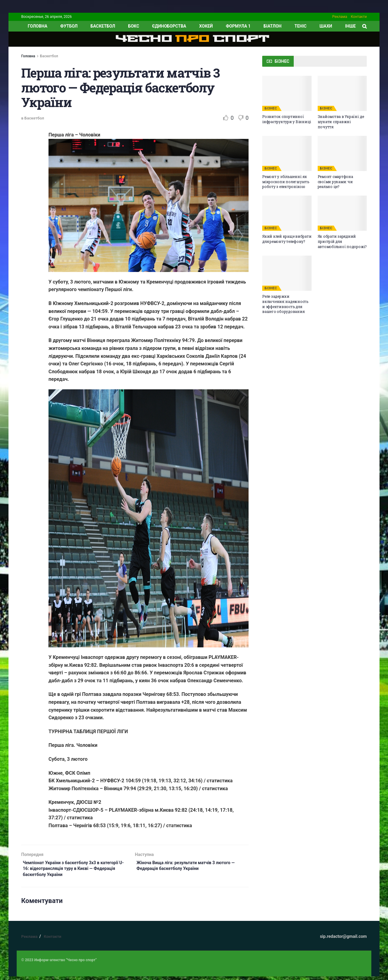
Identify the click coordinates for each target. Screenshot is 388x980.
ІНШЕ (350, 26)
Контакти (359, 17)
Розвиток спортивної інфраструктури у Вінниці (287, 119)
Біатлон (272, 26)
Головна (28, 56)
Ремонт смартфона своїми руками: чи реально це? (335, 182)
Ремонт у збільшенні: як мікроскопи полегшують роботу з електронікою (286, 182)
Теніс (301, 26)
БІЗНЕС (271, 108)
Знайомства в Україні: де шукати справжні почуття (341, 122)
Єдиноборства (169, 26)
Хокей (206, 26)
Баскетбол (103, 26)
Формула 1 (238, 26)
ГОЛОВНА (37, 26)
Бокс (134, 26)
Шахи (326, 26)
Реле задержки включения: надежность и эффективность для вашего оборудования (285, 304)
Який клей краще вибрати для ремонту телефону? (287, 239)
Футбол (69, 26)
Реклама (340, 17)
